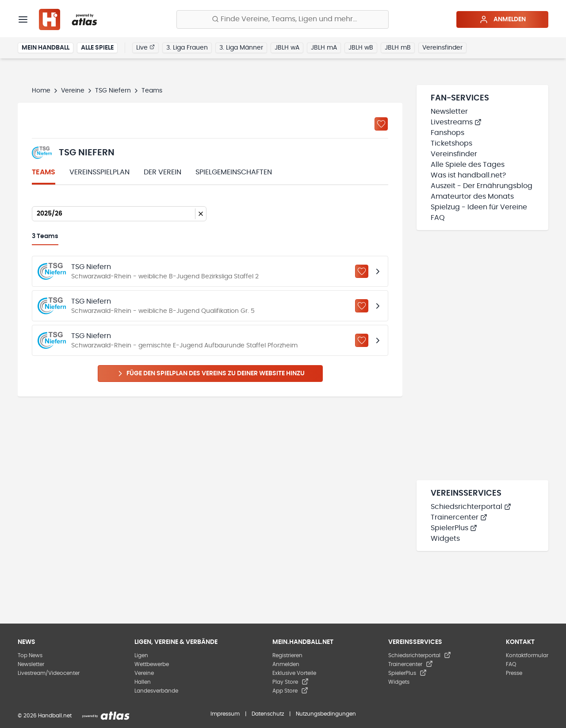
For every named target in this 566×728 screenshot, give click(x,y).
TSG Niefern (113, 91)
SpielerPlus (454, 528)
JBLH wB (361, 48)
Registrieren (287, 655)
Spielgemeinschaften (234, 172)
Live (145, 47)
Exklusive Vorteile (294, 673)
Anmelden (503, 19)
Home (41, 91)
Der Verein (163, 172)
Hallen (143, 682)
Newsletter (449, 112)
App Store (290, 691)
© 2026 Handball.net (45, 716)
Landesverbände (156, 691)
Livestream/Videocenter (49, 673)
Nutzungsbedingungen (326, 714)
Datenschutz (268, 714)
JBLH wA (287, 48)
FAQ (438, 218)
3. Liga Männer (241, 48)
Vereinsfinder (442, 48)
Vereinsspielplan (99, 172)
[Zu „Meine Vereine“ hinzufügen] (381, 124)
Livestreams (456, 122)
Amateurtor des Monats (472, 196)
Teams (44, 172)
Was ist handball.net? (468, 175)
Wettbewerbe (152, 664)
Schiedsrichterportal (471, 507)
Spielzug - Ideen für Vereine (479, 207)
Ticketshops (451, 143)
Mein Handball (46, 48)
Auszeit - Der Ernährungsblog (482, 186)
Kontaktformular (527, 655)
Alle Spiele (97, 48)
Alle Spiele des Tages (468, 165)
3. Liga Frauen (187, 48)
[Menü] (23, 19)
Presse (514, 673)
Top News (30, 655)
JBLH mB (398, 48)
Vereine (73, 91)
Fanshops (447, 133)
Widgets (445, 539)
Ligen (141, 655)
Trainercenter (459, 517)
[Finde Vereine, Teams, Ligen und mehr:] (283, 19)
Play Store (291, 682)
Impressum (225, 714)
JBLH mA (324, 48)
